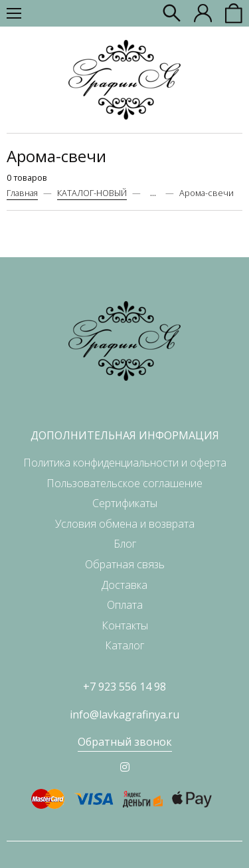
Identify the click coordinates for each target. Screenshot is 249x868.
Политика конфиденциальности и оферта (125, 463)
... (153, 193)
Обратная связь (125, 564)
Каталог (124, 645)
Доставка (124, 585)
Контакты (125, 625)
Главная (22, 193)
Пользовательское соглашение (124, 483)
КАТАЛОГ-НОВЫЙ (92, 193)
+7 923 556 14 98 (124, 687)
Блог (125, 544)
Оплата (125, 605)
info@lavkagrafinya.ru (124, 714)
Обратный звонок (125, 742)
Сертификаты (125, 503)
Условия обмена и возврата (125, 524)
